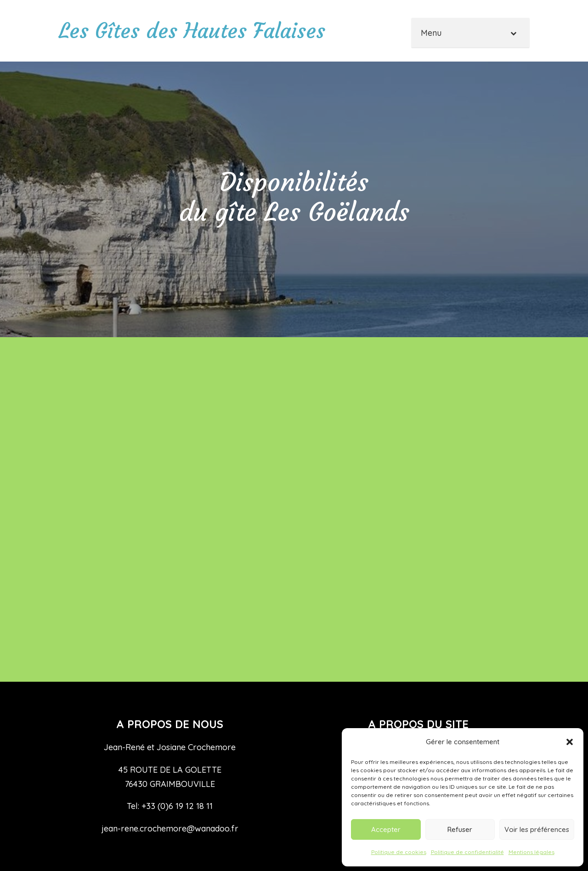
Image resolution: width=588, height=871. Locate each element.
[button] (570, 742)
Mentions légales (531, 852)
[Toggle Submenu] (513, 33)
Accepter (386, 829)
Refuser (460, 829)
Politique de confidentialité (467, 852)
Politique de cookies (399, 852)
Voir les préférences (537, 829)
